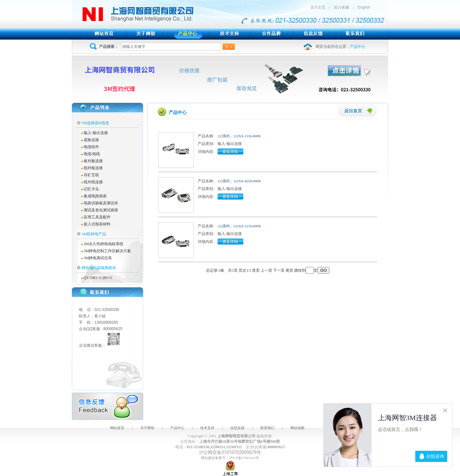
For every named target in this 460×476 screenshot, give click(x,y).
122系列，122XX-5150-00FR (239, 226)
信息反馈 (237, 428)
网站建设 (208, 458)
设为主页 (320, 7)
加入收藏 (341, 7)
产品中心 (177, 428)
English (364, 7)
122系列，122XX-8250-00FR (239, 181)
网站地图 (297, 428)
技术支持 (207, 428)
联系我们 (267, 428)
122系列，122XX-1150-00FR (239, 136)
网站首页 (117, 428)
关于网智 (147, 428)
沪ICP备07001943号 (244, 458)
